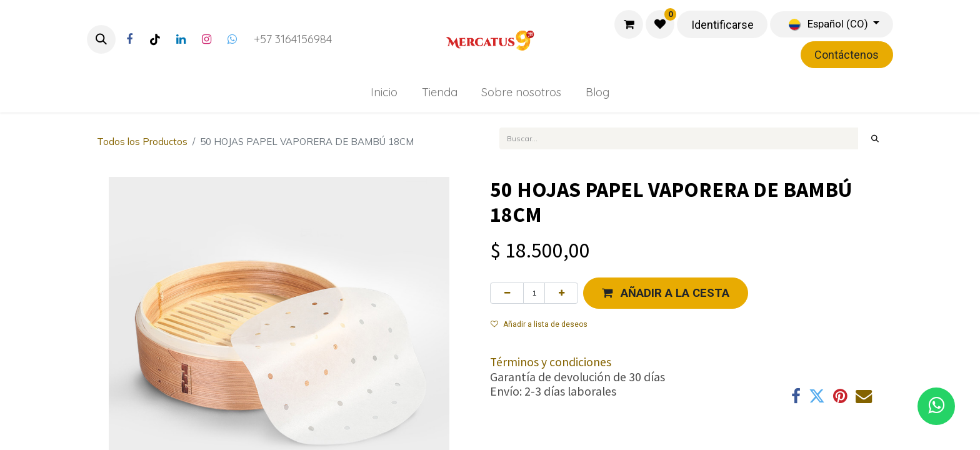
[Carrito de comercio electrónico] (629, 24)
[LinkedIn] (181, 39)
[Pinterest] (840, 396)
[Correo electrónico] (864, 396)
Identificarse (722, 25)
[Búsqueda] (875, 138)
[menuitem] (384, 92)
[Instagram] (206, 39)
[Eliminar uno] (507, 293)
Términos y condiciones (551, 362)
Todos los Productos (142, 142)
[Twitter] (232, 39)
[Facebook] (129, 39)
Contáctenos (847, 55)
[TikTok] (155, 39)
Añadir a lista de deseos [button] (539, 324)
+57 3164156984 (293, 39)
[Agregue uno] (561, 293)
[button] (101, 39)
